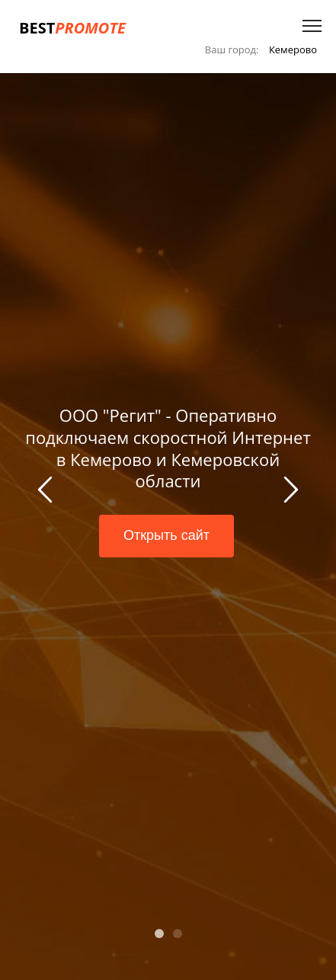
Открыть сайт (166, 535)
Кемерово (293, 49)
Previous (48, 492)
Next (288, 492)
